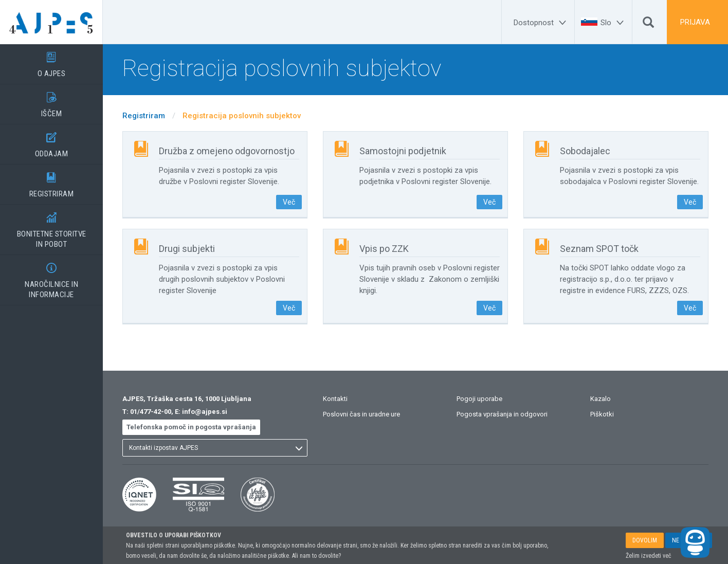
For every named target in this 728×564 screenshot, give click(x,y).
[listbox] (215, 448)
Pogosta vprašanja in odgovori (502, 414)
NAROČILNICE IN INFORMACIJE (51, 277)
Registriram (144, 116)
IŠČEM (51, 101)
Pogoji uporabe (479, 399)
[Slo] (614, 23)
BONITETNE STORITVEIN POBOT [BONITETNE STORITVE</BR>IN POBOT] (51, 227)
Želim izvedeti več (649, 556)
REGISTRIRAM (51, 181)
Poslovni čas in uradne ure (361, 414)
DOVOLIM (645, 540)
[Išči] (648, 25)
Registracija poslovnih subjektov (242, 116)
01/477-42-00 (151, 412)
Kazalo (600, 399)
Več (289, 202)
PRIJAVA (695, 22)
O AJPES (51, 61)
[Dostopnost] (541, 23)
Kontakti (335, 399)
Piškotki (602, 414)
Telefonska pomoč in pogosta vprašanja (191, 427)
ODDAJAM (51, 141)
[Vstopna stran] (51, 22)
